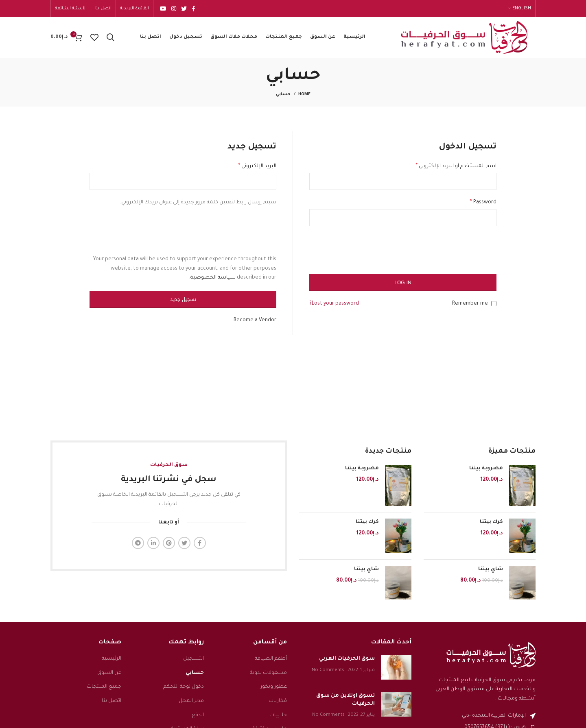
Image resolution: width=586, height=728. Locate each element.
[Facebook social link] (194, 9)
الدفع (198, 715)
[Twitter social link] (184, 9)
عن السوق (109, 673)
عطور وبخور (274, 687)
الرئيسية (112, 659)
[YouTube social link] (163, 9)
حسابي (195, 673)
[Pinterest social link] (169, 543)
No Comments (328, 670)
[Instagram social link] (174, 9)
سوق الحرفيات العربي (347, 659)
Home (304, 95)
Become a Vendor (255, 320)
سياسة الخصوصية (213, 278)
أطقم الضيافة (271, 659)
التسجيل (194, 659)
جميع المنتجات (104, 687)
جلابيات (278, 715)
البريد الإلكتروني (257, 166)
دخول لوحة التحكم (184, 687)
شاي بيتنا (491, 570)
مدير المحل (191, 701)
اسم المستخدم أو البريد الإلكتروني (456, 166)
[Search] (110, 37)
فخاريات (278, 701)
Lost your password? (334, 304)
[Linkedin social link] (153, 543)
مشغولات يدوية (268, 673)
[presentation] (435, 254)
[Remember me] (494, 304)
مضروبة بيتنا (486, 469)
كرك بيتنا (491, 522)
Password (483, 203)
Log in (403, 283)
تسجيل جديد (183, 299)
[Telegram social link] (138, 543)
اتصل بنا (112, 701)
